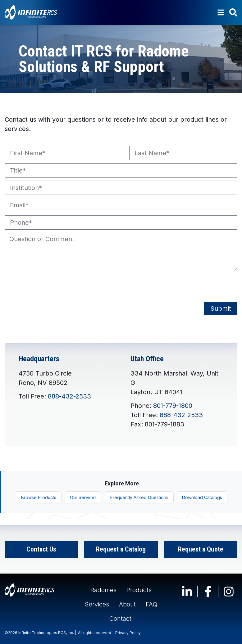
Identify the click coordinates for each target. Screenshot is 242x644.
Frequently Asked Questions (139, 497)
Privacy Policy (128, 633)
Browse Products (39, 497)
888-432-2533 (69, 396)
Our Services (83, 497)
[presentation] (52, 286)
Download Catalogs (202, 497)
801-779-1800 (173, 406)
